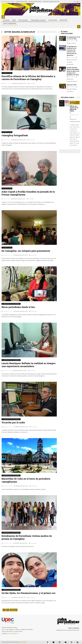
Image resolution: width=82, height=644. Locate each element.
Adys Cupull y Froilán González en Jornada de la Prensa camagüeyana (28, 193)
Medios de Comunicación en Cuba (51, 1)
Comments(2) (32, 597)
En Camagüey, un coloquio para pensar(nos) (26, 251)
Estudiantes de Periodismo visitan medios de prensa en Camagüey (27, 537)
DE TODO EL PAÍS (7, 73)
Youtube (66, 643)
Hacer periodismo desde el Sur (18, 307)
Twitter (53, 643)
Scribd (71, 643)
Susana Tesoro (71, 43)
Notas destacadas (23, 20)
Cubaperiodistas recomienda (38, 20)
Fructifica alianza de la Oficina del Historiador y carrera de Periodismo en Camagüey (28, 78)
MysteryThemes (23, 642)
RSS (77, 643)
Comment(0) (32, 83)
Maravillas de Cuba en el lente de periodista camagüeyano (26, 480)
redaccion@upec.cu (14, 634)
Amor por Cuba (72, 85)
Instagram (60, 643)
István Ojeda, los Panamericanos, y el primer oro (29, 593)
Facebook (48, 643)
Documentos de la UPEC (22, 1)
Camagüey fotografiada (15, 135)
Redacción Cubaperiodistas (72, 80)
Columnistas (6, 20)
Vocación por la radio (13, 423)
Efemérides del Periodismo (35, 1)
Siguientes (14, 610)
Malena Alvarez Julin (20, 83)
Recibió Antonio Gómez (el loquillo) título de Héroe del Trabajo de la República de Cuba (73, 71)
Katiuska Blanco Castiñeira (72, 90)
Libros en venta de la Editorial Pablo (74, 108)
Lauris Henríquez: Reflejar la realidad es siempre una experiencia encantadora (29, 365)
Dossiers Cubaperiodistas (10, 23)
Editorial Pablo (63, 20)
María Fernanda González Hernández (72, 62)
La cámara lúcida (53, 20)
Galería (14, 20)
